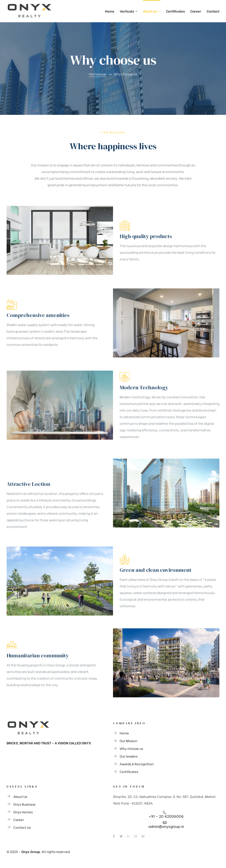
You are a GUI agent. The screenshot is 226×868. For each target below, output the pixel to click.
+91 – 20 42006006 (166, 816)
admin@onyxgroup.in (166, 827)
